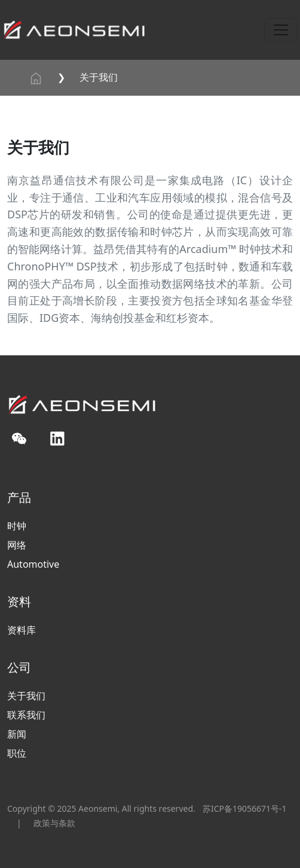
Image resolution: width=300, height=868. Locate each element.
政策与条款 (54, 823)
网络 (17, 545)
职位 (17, 753)
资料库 (22, 630)
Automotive (33, 564)
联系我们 (26, 715)
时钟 (17, 526)
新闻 (17, 734)
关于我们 (99, 77)
